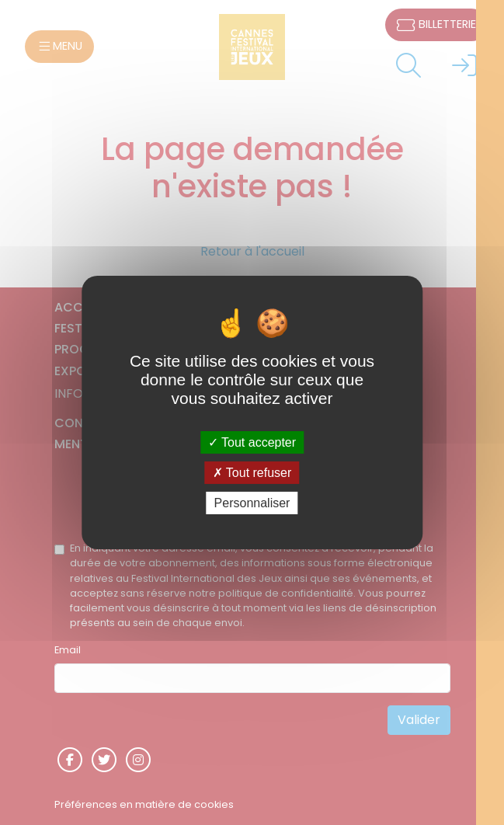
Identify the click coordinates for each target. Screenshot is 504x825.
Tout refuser (252, 473)
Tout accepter (252, 442)
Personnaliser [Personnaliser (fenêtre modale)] (252, 503)
